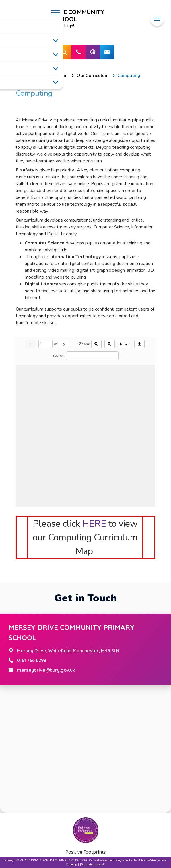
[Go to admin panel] (92, 864)
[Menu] (157, 19)
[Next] (64, 344)
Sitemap (72, 864)
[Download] (139, 344)
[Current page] (46, 344)
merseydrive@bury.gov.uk (46, 670)
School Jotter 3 (131, 860)
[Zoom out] (110, 344)
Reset (124, 344)
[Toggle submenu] (56, 40)
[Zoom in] (96, 344)
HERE (94, 524)
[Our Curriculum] (93, 75)
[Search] (92, 356)
